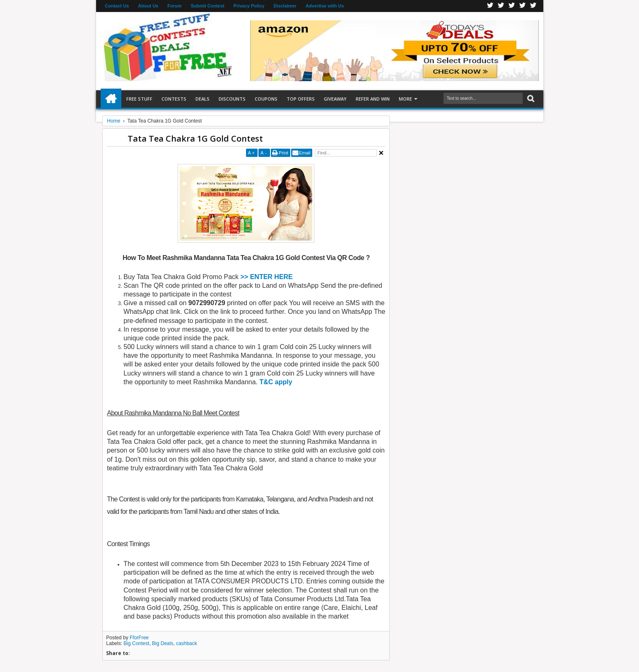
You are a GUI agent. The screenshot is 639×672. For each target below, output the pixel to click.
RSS (523, 6)
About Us (148, 6)
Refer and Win (373, 99)
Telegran (512, 6)
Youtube (533, 6)
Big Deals (163, 643)
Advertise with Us (325, 6)
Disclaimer (285, 6)
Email (305, 153)
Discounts (232, 99)
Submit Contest (207, 6)
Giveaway (335, 99)
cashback (187, 643)
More (405, 99)
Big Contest (136, 643)
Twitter (501, 6)
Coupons (266, 99)
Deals (203, 99)
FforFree (139, 638)
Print (283, 153)
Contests (174, 99)
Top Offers (301, 99)
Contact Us (117, 6)
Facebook (490, 6)
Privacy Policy (249, 6)
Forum (174, 6)
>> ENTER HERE (267, 277)
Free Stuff (139, 99)
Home (111, 99)
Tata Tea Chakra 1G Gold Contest (195, 138)
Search (530, 99)
